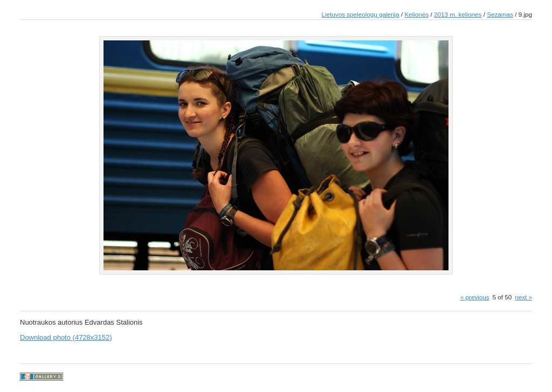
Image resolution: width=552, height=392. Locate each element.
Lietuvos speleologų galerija (360, 14)
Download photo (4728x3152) (66, 337)
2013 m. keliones (458, 14)
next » (523, 297)
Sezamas (500, 14)
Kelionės (416, 14)
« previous (475, 297)
